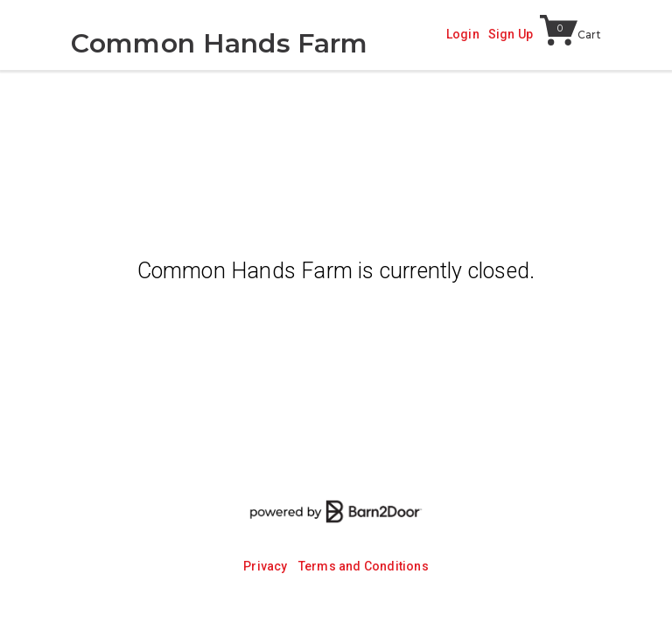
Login (463, 34)
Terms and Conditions (364, 566)
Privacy (265, 566)
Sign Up (511, 34)
